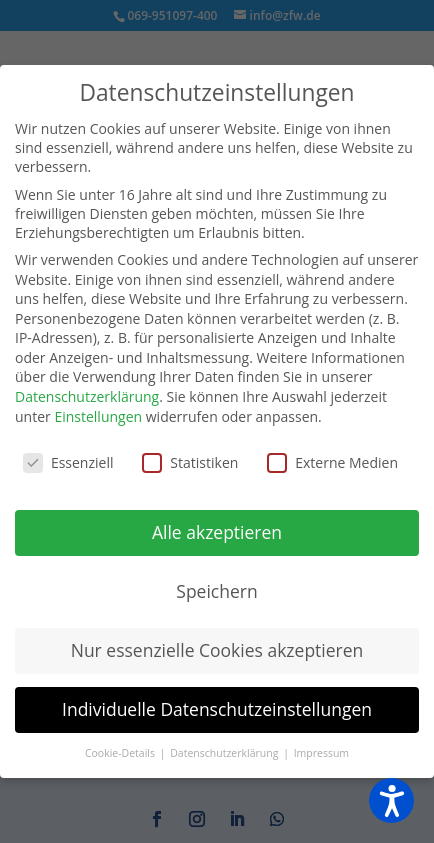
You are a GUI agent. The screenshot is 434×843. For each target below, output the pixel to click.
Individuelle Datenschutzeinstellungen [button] (217, 709)
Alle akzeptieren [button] (217, 532)
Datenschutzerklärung (87, 396)
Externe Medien (332, 462)
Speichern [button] (216, 591)
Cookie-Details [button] (121, 753)
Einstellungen (98, 416)
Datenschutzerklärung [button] (225, 753)
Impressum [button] (321, 753)
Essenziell (68, 462)
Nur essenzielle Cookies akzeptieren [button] (217, 650)
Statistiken (190, 462)
